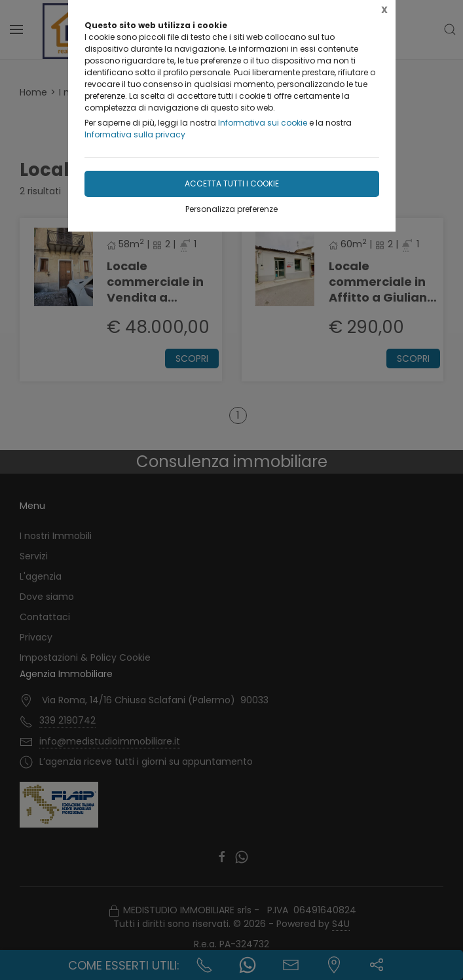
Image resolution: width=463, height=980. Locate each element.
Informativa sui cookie (263, 123)
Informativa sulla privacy (135, 134)
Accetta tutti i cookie (232, 184)
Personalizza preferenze (231, 209)
